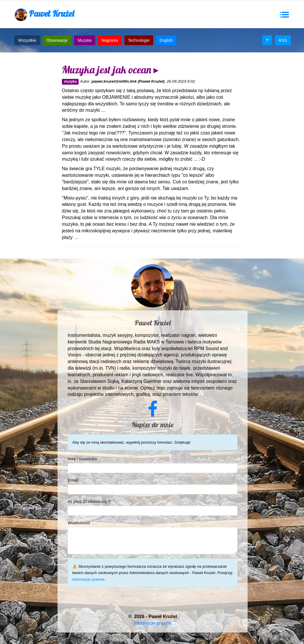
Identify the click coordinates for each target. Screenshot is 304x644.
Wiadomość (79, 523)
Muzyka (85, 40)
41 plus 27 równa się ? (89, 501)
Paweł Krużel (44, 15)
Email (73, 480)
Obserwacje (57, 40)
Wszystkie (27, 40)
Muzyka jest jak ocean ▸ (110, 70)
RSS (283, 40)
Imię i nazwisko (82, 459)
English (166, 40)
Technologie (139, 40)
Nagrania (110, 40)
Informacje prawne (88, 579)
